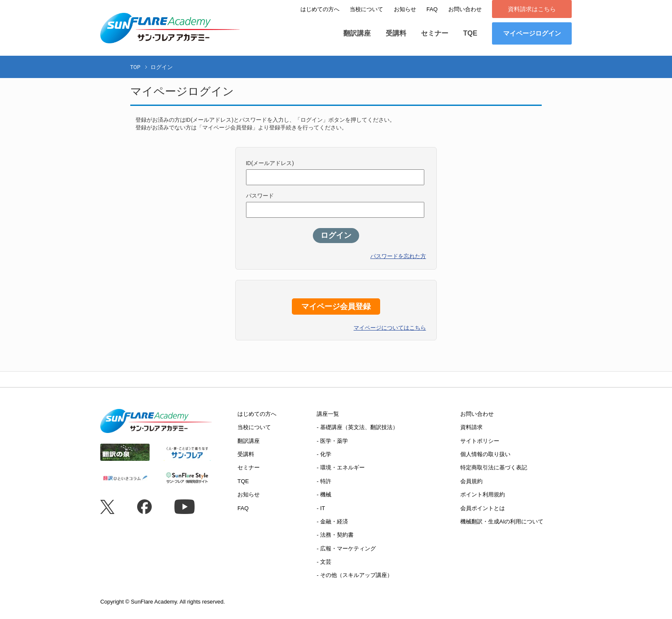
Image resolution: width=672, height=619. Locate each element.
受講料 (396, 33)
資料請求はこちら (532, 9)
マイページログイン (532, 33)
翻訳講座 (357, 33)
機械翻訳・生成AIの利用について (502, 521)
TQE (470, 33)
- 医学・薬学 (332, 441)
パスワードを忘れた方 (398, 256)
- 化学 (324, 454)
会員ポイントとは (483, 508)
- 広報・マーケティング (346, 548)
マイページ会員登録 (336, 306)
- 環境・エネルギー (341, 467)
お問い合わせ (465, 9)
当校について (366, 9)
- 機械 (324, 494)
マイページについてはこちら (390, 328)
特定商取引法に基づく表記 (494, 467)
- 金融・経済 (332, 521)
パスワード (260, 196)
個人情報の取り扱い (485, 454)
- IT (321, 508)
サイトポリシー (480, 441)
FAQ (432, 9)
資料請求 (471, 427)
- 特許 (324, 481)
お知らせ (405, 9)
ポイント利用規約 (483, 494)
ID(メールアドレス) (270, 163)
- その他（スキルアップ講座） (355, 575)
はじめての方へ (320, 9)
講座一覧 (328, 414)
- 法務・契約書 (335, 535)
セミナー (435, 33)
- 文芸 (324, 562)
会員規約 (471, 481)
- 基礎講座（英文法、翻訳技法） (357, 427)
